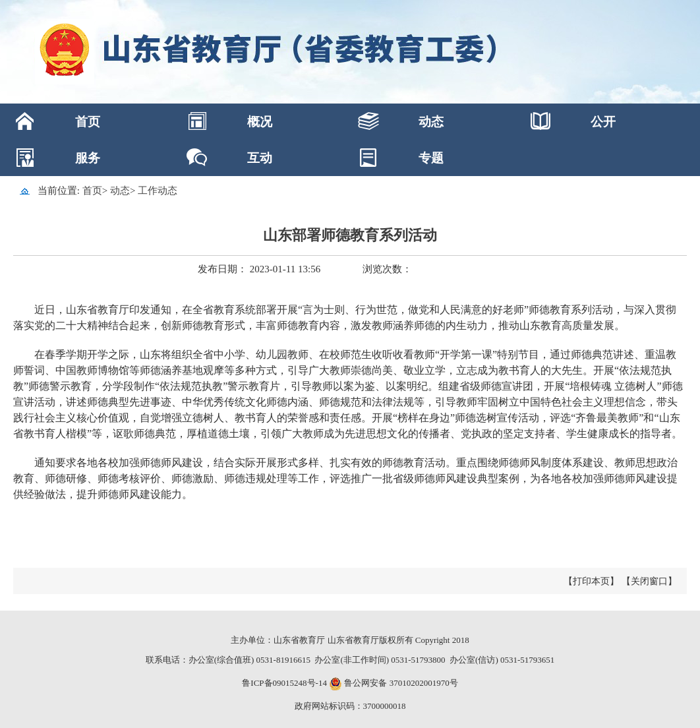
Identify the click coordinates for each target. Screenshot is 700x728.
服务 (88, 158)
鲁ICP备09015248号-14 (284, 683)
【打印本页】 (591, 581)
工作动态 (158, 191)
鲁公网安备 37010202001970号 (400, 683)
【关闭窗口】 (649, 581)
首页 (88, 122)
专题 (431, 158)
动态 (431, 122)
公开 (603, 122)
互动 (260, 158)
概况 (260, 122)
